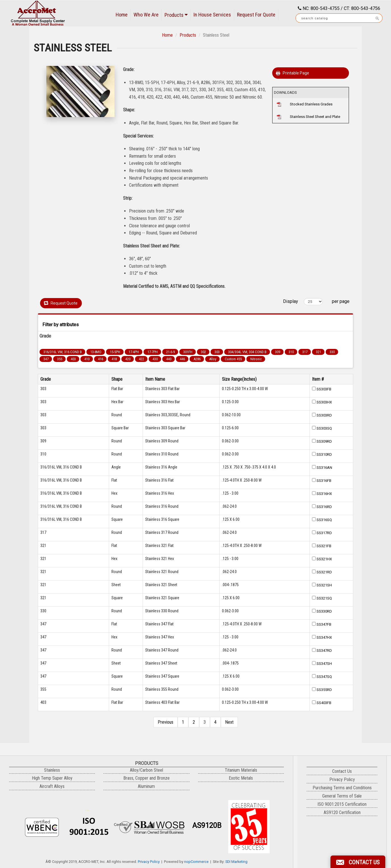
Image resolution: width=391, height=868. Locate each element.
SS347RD (324, 651)
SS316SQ (324, 520)
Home (122, 15)
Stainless (52, 770)
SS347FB (324, 624)
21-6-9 (170, 352)
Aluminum (146, 786)
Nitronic (256, 359)
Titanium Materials (241, 770)
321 (319, 352)
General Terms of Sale (342, 796)
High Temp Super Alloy (52, 778)
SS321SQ (324, 598)
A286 (197, 359)
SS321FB (324, 546)
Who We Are (146, 15)
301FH (188, 352)
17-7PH (153, 352)
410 (87, 359)
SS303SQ (324, 428)
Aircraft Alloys (52, 786)
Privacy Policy (149, 862)
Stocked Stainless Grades (311, 104)
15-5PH (115, 352)
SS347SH (324, 664)
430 (155, 359)
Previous (166, 722)
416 (101, 359)
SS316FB (324, 481)
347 (46, 359)
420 (128, 359)
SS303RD (324, 415)
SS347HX (324, 637)
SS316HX (324, 494)
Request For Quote (256, 15)
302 (203, 352)
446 (182, 359)
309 (278, 352)
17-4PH (134, 352)
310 (291, 352)
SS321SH (324, 585)
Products (176, 15)
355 (60, 359)
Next (229, 722)
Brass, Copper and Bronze (146, 778)
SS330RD (324, 611)
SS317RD (324, 533)
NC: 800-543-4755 (321, 8)
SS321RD (324, 572)
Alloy (213, 359)
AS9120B (207, 826)
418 (114, 359)
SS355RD (324, 690)
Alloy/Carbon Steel (146, 770)
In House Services (212, 15)
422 (142, 359)
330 (332, 352)
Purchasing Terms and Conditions (342, 788)
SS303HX (324, 402)
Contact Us (342, 771)
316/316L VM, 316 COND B (63, 352)
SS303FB (324, 389)
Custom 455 (233, 359)
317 (305, 352)
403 (73, 359)
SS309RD (324, 441)
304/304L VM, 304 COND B (247, 352)
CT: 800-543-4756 (362, 8)
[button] (358, 862)
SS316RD (324, 507)
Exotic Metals (241, 778)
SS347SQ (324, 677)
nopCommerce (196, 862)
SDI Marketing (236, 862)
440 (169, 359)
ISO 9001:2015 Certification (342, 804)
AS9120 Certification (342, 812)
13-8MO (96, 352)
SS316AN (324, 468)
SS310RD (324, 454)
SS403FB (324, 703)
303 (217, 352)
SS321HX (324, 559)
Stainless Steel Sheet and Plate (315, 117)
